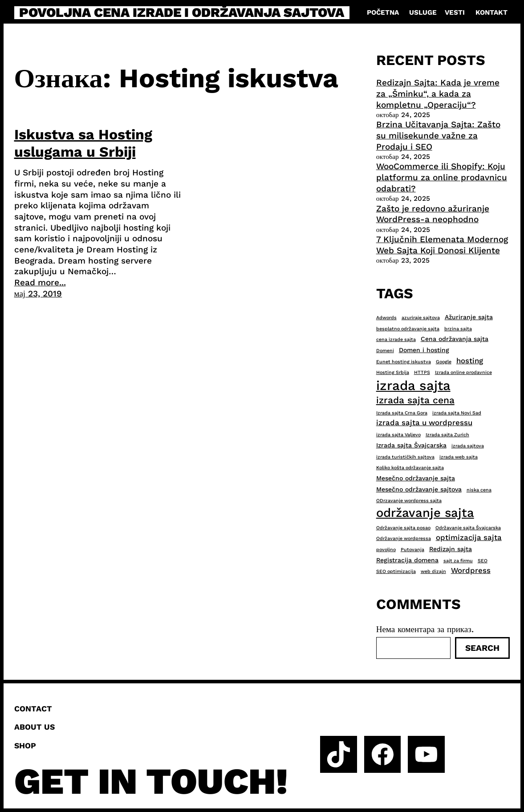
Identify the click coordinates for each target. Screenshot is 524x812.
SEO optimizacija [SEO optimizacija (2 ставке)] (396, 571)
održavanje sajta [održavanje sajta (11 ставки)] (425, 513)
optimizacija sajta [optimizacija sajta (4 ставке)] (469, 537)
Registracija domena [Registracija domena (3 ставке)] (407, 560)
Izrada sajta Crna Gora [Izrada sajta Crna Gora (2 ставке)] (402, 413)
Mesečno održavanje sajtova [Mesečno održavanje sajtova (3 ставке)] (419, 489)
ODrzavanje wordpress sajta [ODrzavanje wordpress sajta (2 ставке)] (409, 501)
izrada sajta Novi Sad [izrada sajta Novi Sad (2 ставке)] (457, 413)
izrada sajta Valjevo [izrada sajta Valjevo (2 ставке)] (398, 435)
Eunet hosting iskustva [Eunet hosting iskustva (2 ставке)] (404, 362)
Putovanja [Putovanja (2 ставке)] (412, 550)
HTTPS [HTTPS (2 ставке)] (422, 372)
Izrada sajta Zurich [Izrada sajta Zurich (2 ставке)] (447, 435)
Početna (383, 12)
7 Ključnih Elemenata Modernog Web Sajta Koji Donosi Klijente (442, 245)
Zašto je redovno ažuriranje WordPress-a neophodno (433, 214)
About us (35, 727)
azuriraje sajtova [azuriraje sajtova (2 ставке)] (421, 318)
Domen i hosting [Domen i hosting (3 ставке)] (424, 350)
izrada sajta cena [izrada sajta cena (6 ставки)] (415, 400)
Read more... (40, 282)
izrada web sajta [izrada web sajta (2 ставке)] (459, 457)
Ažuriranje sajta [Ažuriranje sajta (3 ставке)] (469, 317)
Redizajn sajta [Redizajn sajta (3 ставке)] (451, 549)
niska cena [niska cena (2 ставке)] (479, 490)
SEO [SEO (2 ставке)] (483, 561)
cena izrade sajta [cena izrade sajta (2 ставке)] (396, 339)
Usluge (423, 12)
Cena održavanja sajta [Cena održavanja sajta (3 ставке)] (455, 339)
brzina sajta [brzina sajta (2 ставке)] (458, 329)
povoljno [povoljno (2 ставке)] (386, 550)
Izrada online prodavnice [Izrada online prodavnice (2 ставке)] (463, 372)
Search (482, 648)
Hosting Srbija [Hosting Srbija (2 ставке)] (393, 372)
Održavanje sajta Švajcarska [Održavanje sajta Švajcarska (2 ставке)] (468, 528)
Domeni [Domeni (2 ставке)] (385, 351)
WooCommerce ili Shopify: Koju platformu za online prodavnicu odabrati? (442, 177)
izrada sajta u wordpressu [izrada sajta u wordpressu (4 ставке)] (424, 422)
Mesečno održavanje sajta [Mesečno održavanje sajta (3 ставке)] (416, 478)
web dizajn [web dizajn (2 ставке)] (433, 571)
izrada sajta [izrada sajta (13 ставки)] (413, 386)
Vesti (455, 12)
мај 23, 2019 (38, 294)
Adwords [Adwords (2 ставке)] (386, 318)
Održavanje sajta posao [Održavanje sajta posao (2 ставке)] (403, 528)
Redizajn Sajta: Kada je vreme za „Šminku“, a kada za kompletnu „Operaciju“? (438, 93)
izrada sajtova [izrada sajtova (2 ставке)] (468, 446)
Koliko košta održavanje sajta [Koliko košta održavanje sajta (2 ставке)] (410, 468)
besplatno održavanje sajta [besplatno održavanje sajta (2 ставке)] (408, 329)
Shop (25, 746)
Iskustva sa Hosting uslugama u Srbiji (83, 143)
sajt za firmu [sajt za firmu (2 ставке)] (458, 561)
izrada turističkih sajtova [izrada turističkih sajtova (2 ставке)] (405, 457)
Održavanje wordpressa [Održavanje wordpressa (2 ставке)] (404, 538)
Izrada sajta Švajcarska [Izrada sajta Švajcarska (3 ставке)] (411, 445)
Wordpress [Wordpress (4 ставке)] (471, 570)
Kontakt (492, 12)
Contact (33, 709)
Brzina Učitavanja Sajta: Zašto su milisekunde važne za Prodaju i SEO (438, 135)
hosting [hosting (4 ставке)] (470, 361)
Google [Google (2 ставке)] (444, 362)
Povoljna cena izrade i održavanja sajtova (182, 13)
